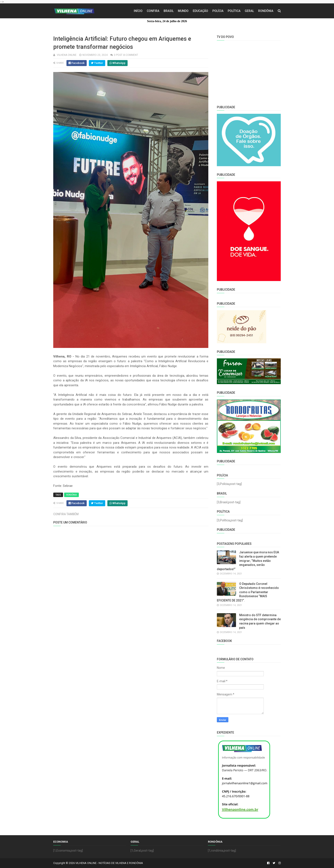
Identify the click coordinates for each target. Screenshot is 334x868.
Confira (153, 11)
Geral (249, 11)
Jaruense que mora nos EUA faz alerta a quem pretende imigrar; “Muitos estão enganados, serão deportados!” (248, 561)
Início (138, 11)
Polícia (218, 11)
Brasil (169, 11)
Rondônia (266, 11)
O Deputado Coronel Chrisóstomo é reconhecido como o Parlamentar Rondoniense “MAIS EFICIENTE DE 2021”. (248, 592)
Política (234, 11)
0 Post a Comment (126, 55)
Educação (200, 11)
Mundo (183, 11)
